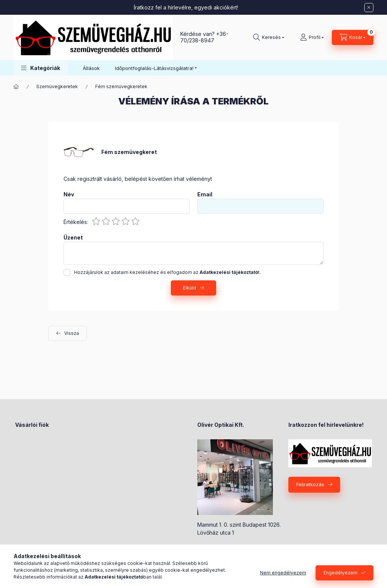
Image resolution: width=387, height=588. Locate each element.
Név (69, 194)
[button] (41, 68)
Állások (91, 68)
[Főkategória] (16, 87)
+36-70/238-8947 (204, 37)
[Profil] (312, 37)
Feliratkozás (310, 484)
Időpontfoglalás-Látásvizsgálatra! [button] (154, 68)
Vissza (72, 333)
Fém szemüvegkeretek (121, 86)
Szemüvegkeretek (57, 86)
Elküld (190, 288)
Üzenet (73, 238)
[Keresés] (269, 37)
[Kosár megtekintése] (353, 37)
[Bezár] (369, 8)
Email (205, 194)
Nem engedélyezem (283, 573)
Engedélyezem (341, 573)
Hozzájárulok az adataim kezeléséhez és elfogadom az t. (167, 272)
